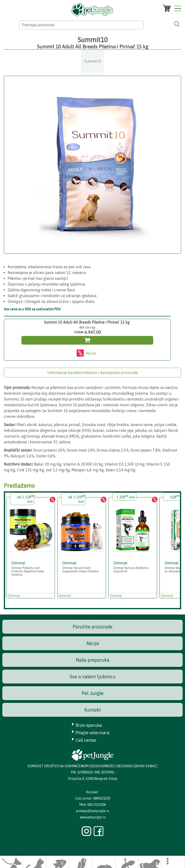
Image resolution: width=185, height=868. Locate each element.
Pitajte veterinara (92, 733)
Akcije (93, 643)
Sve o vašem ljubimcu (93, 677)
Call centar (86, 740)
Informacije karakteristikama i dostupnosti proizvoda (93, 373)
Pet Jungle (93, 693)
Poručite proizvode (93, 627)
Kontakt (93, 710)
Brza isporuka (89, 725)
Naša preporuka (93, 660)
